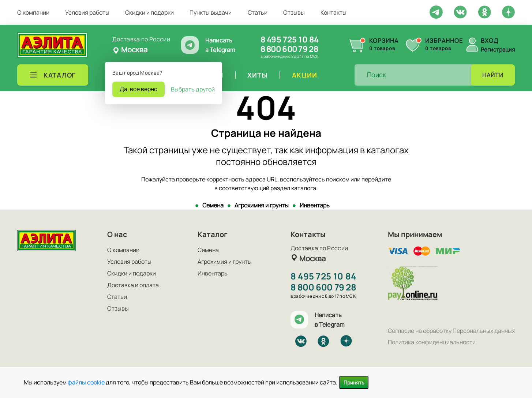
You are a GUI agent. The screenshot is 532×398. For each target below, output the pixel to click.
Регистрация (498, 50)
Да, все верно (138, 89)
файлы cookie (86, 382)
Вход (490, 41)
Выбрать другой (193, 89)
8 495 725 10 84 (290, 40)
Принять (354, 382)
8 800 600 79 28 (289, 49)
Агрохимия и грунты (262, 205)
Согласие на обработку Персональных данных (451, 331)
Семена (213, 205)
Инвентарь (315, 205)
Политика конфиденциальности (432, 342)
